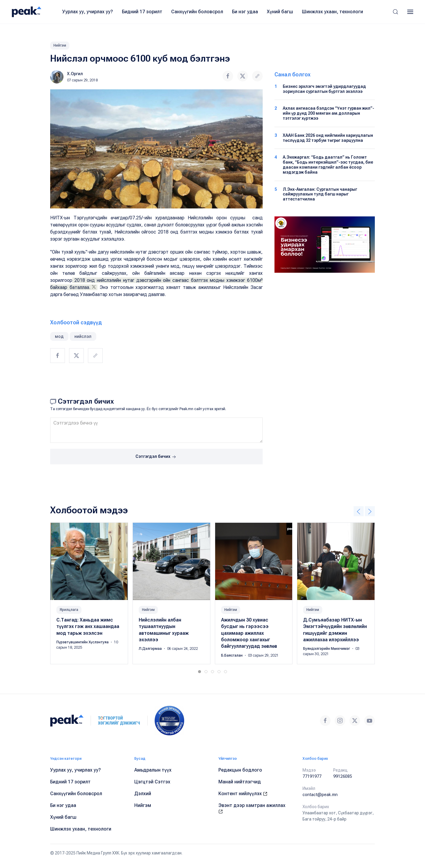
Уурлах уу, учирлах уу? (88, 12)
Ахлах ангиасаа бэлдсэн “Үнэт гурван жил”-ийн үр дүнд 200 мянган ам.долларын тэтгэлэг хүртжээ (328, 113)
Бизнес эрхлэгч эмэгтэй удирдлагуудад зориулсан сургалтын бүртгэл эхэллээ (324, 89)
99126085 (343, 776)
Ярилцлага (69, 610)
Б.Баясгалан (232, 655)
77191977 (312, 776)
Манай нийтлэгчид (240, 782)
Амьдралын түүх (153, 770)
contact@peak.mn (320, 795)
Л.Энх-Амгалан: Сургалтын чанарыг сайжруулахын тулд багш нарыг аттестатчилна (320, 194)
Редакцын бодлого (240, 770)
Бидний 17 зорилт (142, 12)
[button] (395, 12)
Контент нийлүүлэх (243, 794)
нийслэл (83, 336)
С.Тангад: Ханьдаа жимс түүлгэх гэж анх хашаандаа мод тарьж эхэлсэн (88, 627)
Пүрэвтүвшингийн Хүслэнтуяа (83, 642)
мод (59, 336)
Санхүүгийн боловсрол (197, 12)
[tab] (200, 672)
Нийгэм (60, 45)
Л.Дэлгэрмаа (151, 649)
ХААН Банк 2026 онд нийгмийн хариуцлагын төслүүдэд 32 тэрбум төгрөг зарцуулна (328, 138)
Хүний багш (280, 12)
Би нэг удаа (245, 12)
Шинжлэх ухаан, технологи (332, 12)
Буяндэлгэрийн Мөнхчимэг (327, 649)
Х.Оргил (75, 74)
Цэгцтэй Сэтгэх (152, 782)
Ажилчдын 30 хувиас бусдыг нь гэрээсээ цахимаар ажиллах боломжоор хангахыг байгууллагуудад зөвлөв (249, 633)
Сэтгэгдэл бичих (156, 457)
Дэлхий (143, 794)
